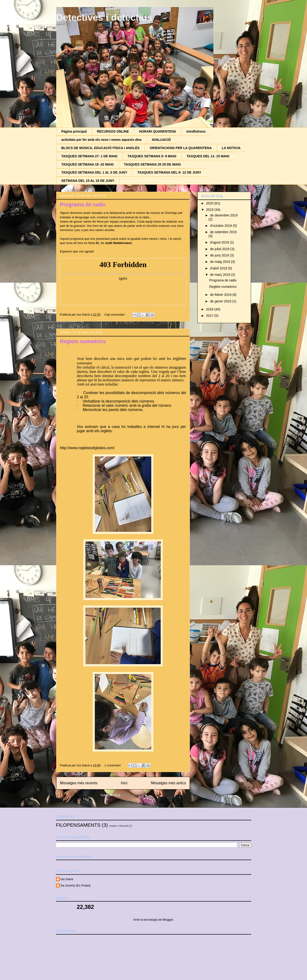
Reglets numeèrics (83, 341)
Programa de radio (83, 205)
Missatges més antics (168, 783)
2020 (210, 203)
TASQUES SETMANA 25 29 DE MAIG (152, 164)
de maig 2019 (221, 262)
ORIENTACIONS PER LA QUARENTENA (181, 148)
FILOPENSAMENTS (78, 825)
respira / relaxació (119, 826)
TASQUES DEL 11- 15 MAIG (208, 156)
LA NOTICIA (231, 148)
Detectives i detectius (104, 17)
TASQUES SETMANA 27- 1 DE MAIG (90, 156)
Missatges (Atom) (134, 795)
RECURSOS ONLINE (113, 131)
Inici (124, 783)
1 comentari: (113, 765)
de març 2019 (221, 275)
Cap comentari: (115, 315)
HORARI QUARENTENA (158, 131)
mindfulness (196, 131)
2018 (210, 309)
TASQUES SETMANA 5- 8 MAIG (152, 156)
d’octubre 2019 (221, 226)
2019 (210, 210)
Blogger (168, 920)
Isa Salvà (67, 879)
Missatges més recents (79, 783)
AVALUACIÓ (161, 140)
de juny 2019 (220, 255)
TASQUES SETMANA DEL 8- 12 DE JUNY (169, 172)
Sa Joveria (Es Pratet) (76, 885)
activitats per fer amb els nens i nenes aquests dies (102, 140)
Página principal (74, 131)
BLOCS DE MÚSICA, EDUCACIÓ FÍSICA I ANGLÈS (101, 148)
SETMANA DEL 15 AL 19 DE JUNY (88, 181)
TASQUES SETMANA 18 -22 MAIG (88, 164)
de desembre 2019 (224, 215)
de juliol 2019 (220, 249)
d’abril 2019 (219, 268)
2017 (210, 316)
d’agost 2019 (220, 242)
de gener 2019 (221, 301)
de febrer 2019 (221, 295)
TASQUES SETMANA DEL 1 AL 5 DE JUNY (94, 172)
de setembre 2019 (223, 232)
